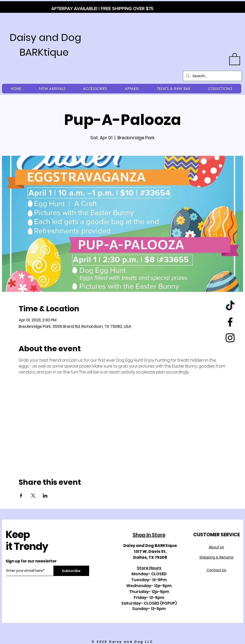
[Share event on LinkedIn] (45, 496)
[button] (235, 59)
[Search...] (212, 76)
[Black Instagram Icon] (230, 338)
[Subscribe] (71, 571)
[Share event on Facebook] (21, 496)
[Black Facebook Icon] (230, 322)
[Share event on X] (33, 496)
